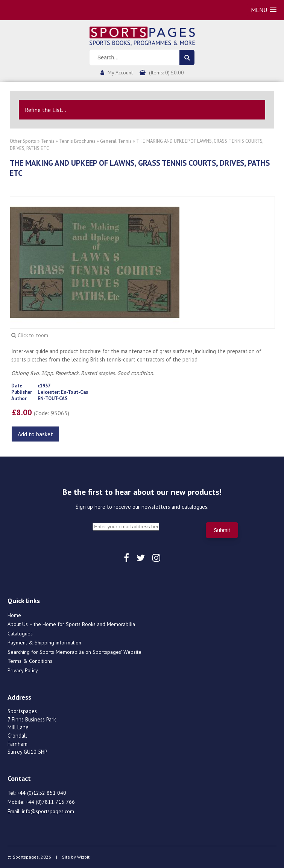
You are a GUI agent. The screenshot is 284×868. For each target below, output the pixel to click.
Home (14, 615)
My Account (120, 73)
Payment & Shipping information (44, 643)
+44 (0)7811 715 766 (50, 802)
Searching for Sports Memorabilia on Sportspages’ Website (74, 652)
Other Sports (23, 141)
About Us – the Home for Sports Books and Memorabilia (71, 624)
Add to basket (35, 434)
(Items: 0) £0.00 (166, 73)
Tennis (48, 141)
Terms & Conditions (30, 661)
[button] (264, 10)
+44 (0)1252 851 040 (42, 793)
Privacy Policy (23, 670)
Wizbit (83, 857)
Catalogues (20, 634)
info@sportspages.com (48, 811)
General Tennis (116, 141)
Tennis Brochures (77, 141)
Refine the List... (46, 110)
